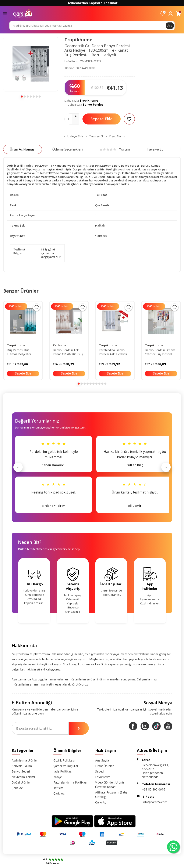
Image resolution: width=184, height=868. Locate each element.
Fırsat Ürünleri (105, 766)
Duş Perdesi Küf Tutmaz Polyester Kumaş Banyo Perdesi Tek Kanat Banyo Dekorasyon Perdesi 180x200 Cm (22, 352)
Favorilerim (103, 777)
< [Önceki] (18, 467)
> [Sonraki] (166, 467)
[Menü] (5, 13)
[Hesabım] (170, 14)
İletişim (58, 788)
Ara (170, 26)
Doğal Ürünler (21, 782)
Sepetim (101, 771)
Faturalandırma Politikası (70, 782)
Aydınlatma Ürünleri (25, 760)
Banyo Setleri (21, 771)
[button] (22, 97)
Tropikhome (78, 40)
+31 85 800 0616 (154, 789)
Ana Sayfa (102, 760)
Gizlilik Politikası (64, 760)
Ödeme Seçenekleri (68, 149)
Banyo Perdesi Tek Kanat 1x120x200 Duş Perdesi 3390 (68, 352)
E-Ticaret (80, 864)
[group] (31, 64)
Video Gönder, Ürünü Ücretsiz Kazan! (109, 785)
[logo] (23, 14)
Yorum (115, 149)
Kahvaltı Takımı (22, 766)
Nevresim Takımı (23, 777)
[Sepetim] (178, 14)
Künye (58, 777)
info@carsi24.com (155, 802)
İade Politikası (63, 771)
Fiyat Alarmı (116, 136)
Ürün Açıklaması (23, 149)
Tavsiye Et (95, 136)
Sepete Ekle (102, 119)
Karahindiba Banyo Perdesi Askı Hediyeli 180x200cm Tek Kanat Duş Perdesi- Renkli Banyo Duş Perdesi (114, 352)
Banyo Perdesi (93, 104)
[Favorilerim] (162, 14)
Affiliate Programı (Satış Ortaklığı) (111, 795)
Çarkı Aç (17, 788)
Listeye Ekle (74, 136)
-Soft (70, 864)
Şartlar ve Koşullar (66, 766)
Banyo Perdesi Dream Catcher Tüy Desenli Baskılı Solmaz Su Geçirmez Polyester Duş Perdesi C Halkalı (160, 352)
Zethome (60, 345)
